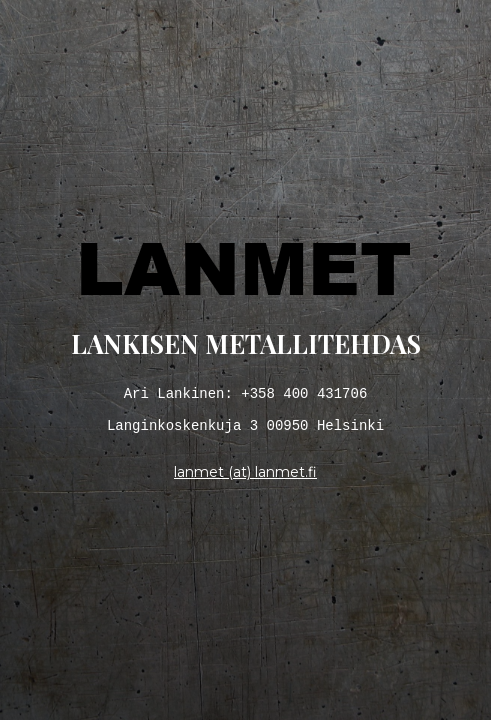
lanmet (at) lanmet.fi (245, 477)
